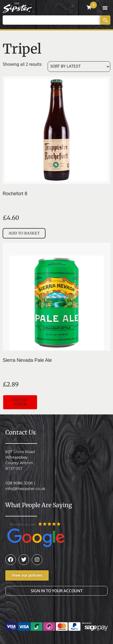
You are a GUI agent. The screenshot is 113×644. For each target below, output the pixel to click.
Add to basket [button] (24, 233)
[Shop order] (79, 67)
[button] (105, 8)
